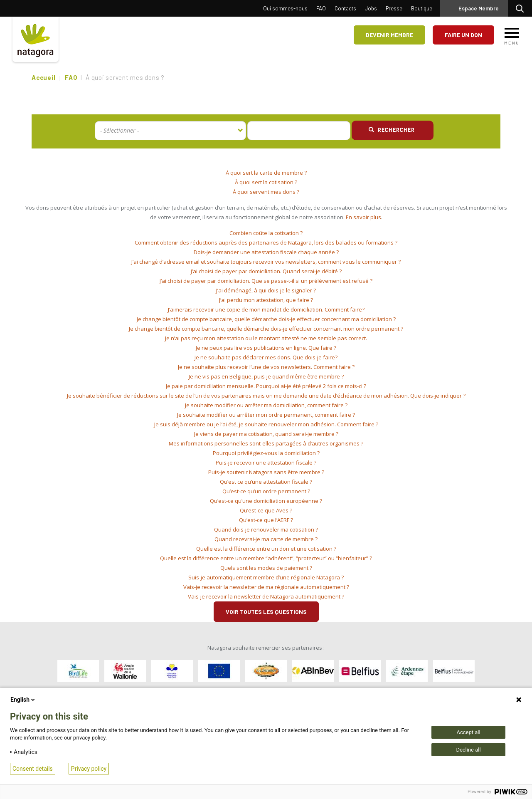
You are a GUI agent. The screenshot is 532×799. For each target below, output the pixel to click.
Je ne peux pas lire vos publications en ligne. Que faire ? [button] (266, 348)
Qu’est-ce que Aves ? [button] (266, 510)
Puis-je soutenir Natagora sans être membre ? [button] (266, 472)
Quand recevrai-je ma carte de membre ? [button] (266, 539)
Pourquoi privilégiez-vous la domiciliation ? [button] (266, 453)
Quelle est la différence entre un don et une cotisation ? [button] (266, 549)
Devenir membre (389, 35)
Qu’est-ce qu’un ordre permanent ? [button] (266, 491)
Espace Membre (479, 8)
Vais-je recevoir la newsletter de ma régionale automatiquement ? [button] (266, 587)
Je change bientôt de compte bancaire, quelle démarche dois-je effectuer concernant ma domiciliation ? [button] (266, 319)
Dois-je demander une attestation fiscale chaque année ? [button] (266, 252)
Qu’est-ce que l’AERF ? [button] (266, 520)
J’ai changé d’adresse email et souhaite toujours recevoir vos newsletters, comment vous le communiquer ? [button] (266, 262)
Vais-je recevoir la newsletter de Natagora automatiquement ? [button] (266, 596)
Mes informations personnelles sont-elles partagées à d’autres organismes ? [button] (266, 443)
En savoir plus (363, 217)
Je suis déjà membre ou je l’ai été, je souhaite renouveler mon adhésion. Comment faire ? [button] (266, 424)
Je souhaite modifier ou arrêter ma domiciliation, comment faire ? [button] (266, 405)
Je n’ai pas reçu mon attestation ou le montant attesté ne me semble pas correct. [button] (266, 338)
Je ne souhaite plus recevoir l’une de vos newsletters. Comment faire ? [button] (266, 367)
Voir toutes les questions (266, 612)
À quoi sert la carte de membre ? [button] (266, 173)
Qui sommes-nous (285, 8)
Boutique (422, 8)
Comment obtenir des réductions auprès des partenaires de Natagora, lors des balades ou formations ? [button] (266, 242)
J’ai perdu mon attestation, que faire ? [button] (266, 300)
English (23, 700)
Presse (394, 8)
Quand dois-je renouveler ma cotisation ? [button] (266, 529)
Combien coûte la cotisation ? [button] (266, 233)
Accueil (43, 77)
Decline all (468, 750)
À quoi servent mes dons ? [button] (266, 192)
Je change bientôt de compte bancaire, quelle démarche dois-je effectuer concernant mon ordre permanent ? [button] (266, 329)
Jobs (371, 8)
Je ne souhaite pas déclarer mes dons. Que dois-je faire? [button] (266, 357)
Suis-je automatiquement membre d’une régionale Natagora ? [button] (266, 577)
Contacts (345, 8)
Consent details (33, 769)
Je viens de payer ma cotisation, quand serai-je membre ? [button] (266, 434)
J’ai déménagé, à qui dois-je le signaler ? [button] (266, 290)
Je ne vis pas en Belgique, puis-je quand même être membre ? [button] (266, 376)
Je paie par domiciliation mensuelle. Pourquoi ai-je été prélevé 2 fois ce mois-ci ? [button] (266, 386)
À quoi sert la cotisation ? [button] (266, 182)
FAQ (321, 8)
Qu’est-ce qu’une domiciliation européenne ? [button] (266, 501)
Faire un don (463, 35)
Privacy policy (89, 769)
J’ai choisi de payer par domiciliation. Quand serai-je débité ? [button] (266, 271)
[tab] (266, 173)
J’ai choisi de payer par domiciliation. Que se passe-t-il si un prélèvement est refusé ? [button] (266, 281)
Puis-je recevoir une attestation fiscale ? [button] (266, 463)
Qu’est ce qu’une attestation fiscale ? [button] (266, 482)
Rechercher (522, 8)
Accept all (468, 732)
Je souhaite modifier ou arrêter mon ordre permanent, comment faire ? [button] (266, 415)
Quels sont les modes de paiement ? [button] (266, 568)
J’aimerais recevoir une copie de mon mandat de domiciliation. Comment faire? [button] (266, 309)
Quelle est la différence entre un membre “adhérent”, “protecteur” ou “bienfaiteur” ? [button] (266, 558)
